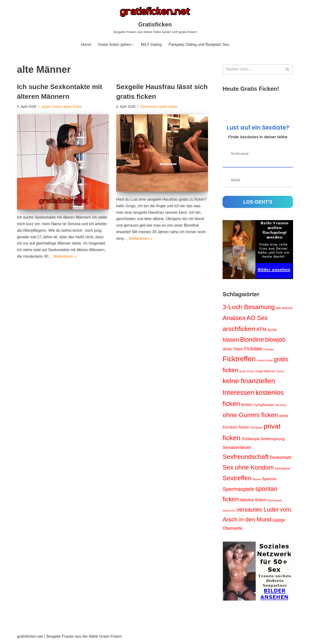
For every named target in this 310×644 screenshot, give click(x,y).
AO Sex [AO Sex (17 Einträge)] (257, 318)
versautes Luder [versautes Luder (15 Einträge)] (258, 511)
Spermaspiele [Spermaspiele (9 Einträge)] (238, 490)
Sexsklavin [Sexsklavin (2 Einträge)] (283, 470)
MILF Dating (151, 45)
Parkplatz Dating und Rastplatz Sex (199, 45)
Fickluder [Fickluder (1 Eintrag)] (269, 350)
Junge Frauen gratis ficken (62, 107)
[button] (133, 45)
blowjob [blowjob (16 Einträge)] (275, 340)
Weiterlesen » (65, 257)
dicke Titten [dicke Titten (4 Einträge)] (233, 349)
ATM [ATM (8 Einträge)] (261, 329)
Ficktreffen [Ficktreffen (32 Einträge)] (239, 359)
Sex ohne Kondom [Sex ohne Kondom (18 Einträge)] (248, 469)
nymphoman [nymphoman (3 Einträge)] (264, 406)
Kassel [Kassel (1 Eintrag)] (280, 372)
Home (86, 45)
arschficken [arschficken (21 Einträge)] (239, 329)
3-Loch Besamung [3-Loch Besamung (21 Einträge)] (249, 307)
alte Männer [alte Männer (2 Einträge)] (284, 308)
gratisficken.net (30, 638)
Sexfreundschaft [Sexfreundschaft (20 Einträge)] (246, 458)
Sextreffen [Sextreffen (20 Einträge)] (237, 479)
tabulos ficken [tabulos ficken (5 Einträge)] (253, 501)
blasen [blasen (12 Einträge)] (231, 340)
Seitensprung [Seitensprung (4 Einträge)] (273, 440)
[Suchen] (252, 69)
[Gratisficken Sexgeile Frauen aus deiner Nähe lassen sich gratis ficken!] (155, 20)
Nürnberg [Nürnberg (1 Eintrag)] (281, 406)
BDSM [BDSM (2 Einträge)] (272, 330)
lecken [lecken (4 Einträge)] (247, 406)
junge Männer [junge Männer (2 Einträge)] (265, 372)
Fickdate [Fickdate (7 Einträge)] (253, 349)
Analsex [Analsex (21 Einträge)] (234, 318)
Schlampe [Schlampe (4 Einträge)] (251, 440)
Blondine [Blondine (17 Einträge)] (252, 340)
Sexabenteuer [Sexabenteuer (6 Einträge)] (237, 449)
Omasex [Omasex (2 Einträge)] (256, 429)
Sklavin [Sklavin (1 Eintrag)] (257, 481)
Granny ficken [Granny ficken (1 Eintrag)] (265, 361)
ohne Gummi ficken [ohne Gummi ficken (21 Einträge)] (250, 416)
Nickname (240, 154)
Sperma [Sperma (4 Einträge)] (269, 480)
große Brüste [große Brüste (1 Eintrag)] (247, 372)
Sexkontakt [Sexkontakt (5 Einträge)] (280, 459)
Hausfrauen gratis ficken (159, 107)
